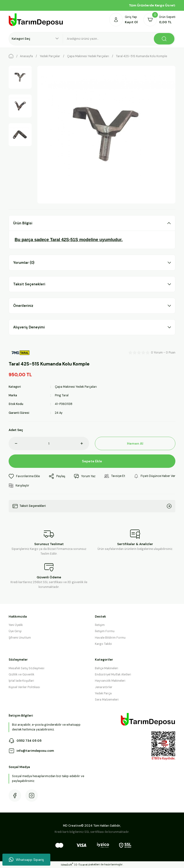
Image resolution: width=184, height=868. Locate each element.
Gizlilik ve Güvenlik (21, 674)
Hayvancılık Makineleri (110, 681)
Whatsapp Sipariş (26, 860)
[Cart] (159, 20)
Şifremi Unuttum (20, 638)
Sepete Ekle (92, 461)
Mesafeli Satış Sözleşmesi (26, 668)
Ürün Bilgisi (23, 223)
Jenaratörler (104, 687)
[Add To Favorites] (24, 476)
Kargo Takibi (103, 644)
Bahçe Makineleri (106, 668)
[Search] (119, 39)
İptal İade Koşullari (21, 681)
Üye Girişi (15, 631)
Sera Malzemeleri (107, 700)
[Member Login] (124, 20)
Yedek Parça (103, 693)
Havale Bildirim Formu (110, 638)
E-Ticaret (82, 865)
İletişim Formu (105, 631)
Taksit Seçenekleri (29, 284)
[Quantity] (49, 443)
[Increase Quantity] (85, 443)
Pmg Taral (62, 395)
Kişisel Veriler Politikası (24, 687)
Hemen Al (135, 443)
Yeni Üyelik (16, 625)
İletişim (100, 625)
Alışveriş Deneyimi (29, 327)
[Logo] (36, 20)
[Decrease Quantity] (13, 443)
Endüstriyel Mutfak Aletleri (113, 674)
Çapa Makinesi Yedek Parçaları (76, 387)
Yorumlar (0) (24, 263)
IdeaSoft (67, 865)
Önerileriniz (23, 306)
